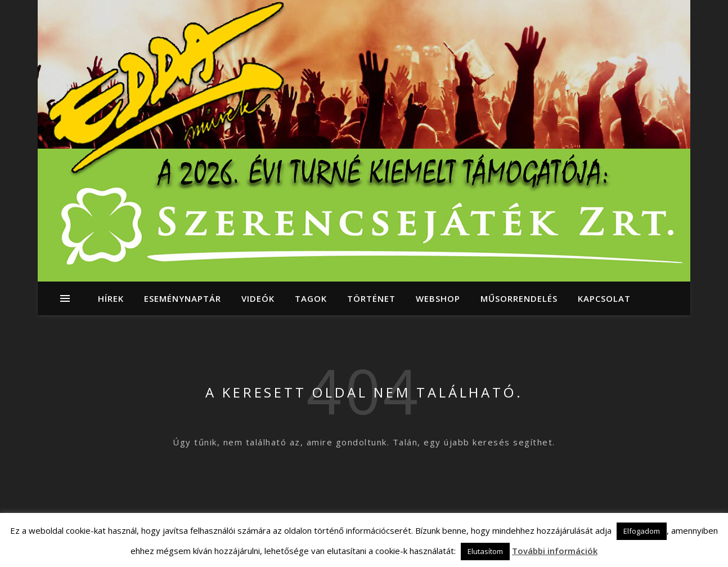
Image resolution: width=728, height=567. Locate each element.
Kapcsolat (604, 298)
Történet (371, 298)
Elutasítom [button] (485, 551)
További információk (555, 551)
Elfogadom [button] (642, 531)
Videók (258, 298)
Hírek (111, 298)
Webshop (438, 298)
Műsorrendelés (519, 298)
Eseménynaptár (183, 298)
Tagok (311, 298)
